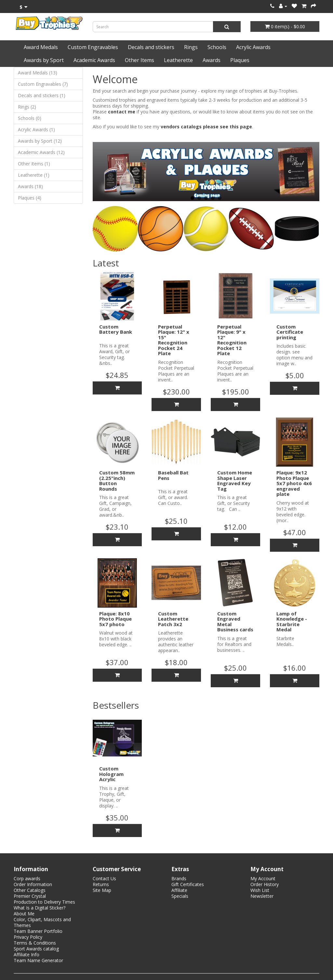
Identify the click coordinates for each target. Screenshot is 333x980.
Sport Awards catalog (36, 949)
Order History (265, 884)
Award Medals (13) (38, 73)
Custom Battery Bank (116, 329)
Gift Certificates (188, 884)
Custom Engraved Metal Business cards (235, 622)
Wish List (260, 890)
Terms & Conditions (35, 943)
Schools (217, 47)
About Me (24, 914)
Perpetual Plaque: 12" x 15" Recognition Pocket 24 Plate (174, 340)
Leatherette (178, 60)
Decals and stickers (151, 47)
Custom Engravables (93, 47)
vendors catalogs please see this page (206, 127)
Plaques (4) (30, 198)
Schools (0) (30, 118)
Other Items (140, 60)
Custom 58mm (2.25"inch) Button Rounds (117, 481)
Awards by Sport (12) (40, 141)
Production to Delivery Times (44, 902)
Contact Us (104, 878)
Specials (180, 896)
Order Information (33, 884)
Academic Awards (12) (41, 152)
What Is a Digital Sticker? (40, 908)
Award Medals (41, 47)
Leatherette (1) (34, 175)
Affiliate (179, 890)
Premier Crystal (30, 896)
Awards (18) (30, 186)
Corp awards (27, 878)
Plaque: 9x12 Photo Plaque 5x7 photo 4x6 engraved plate (294, 483)
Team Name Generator (38, 960)
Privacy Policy (28, 937)
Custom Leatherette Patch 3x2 (173, 619)
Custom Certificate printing (290, 332)
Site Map (102, 890)
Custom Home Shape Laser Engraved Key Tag (235, 481)
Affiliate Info (27, 954)
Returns (101, 884)
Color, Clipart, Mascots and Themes (42, 922)
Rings (191, 47)
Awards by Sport (44, 60)
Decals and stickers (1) (42, 95)
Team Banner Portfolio (38, 931)
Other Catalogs (30, 890)
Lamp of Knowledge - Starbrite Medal (292, 622)
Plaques (240, 60)
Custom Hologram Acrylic (111, 774)
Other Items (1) (34, 164)
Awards (212, 60)
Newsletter (262, 896)
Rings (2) (27, 107)
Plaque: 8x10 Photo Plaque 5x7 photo (115, 619)
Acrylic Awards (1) (36, 129)
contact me (122, 112)
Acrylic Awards (253, 47)
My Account (263, 878)
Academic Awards (94, 60)
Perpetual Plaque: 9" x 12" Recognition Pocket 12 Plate (232, 340)
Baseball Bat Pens (173, 475)
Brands (179, 878)
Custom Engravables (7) (43, 84)
